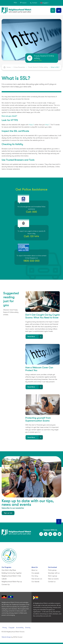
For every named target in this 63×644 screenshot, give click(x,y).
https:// (31, 125)
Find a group (52, 570)
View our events (53, 579)
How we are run (37, 579)
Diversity (28, 628)
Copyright (11, 628)
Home (9, 67)
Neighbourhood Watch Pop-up (12, 582)
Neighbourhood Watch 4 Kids (11, 576)
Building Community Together (12, 573)
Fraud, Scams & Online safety (38, 67)
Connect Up (6, 584)
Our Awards (35, 582)
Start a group (53, 576)
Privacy (5, 628)
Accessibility (20, 628)
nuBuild (4, 579)
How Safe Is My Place (9, 570)
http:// (47, 125)
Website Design (6, 637)
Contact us (52, 582)
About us (34, 570)
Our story (35, 576)
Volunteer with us (54, 573)
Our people (35, 573)
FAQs (15, 3)
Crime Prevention (19, 67)
